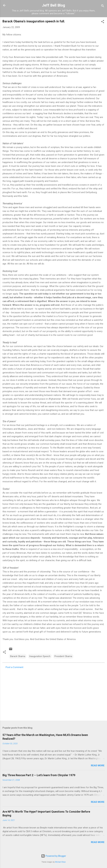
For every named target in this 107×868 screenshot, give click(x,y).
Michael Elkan (60, 862)
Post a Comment (14, 667)
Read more (98, 766)
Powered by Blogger (54, 856)
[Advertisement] (53, 694)
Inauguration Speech (40, 656)
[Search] (103, 6)
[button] (103, 22)
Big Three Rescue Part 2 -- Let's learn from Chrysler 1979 (39, 775)
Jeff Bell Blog (53, 5)
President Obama (63, 656)
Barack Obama (18, 656)
